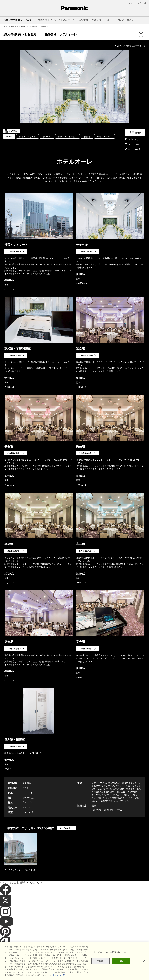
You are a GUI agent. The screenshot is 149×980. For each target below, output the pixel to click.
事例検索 (137, 132)
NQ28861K (82, 283)
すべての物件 (65, 828)
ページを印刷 (134, 149)
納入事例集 (33, 26)
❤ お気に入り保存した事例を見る (130, 45)
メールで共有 (134, 144)
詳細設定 (100, 973)
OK (121, 973)
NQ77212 (10, 289)
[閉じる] (144, 973)
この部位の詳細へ (14, 252)
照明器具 (22, 26)
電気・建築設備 (10, 26)
